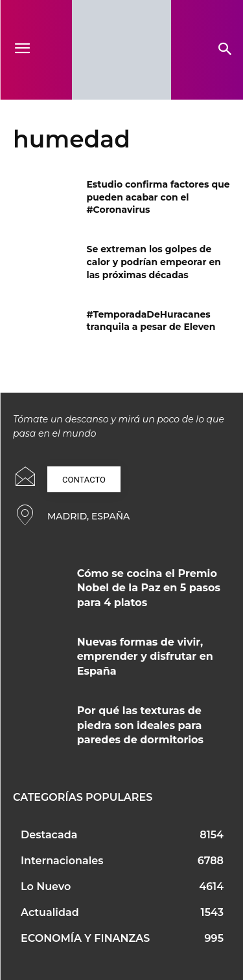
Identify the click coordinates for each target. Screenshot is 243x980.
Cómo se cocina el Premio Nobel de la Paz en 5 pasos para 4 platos (149, 588)
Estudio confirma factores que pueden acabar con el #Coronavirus (158, 197)
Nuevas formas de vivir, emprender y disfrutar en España (145, 657)
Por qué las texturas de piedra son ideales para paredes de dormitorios (140, 725)
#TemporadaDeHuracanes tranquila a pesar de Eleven (151, 321)
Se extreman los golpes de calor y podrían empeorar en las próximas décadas (154, 262)
